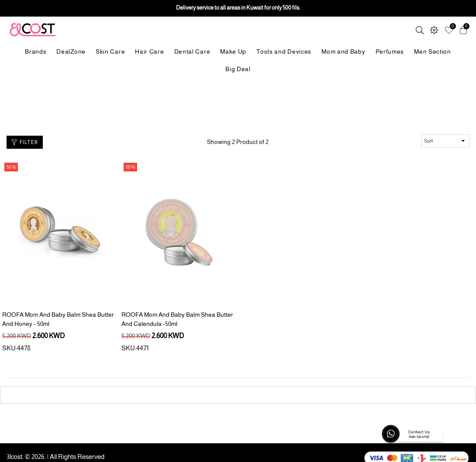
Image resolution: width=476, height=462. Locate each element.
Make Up (233, 51)
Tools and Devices (284, 51)
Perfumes (390, 51)
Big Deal (238, 69)
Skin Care (110, 51)
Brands (36, 51)
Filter (25, 142)
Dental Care (192, 51)
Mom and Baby (343, 51)
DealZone (71, 51)
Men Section (433, 51)
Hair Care (149, 51)
